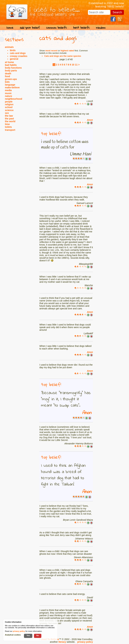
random (101, 28)
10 (73, 65)
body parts (11, 71)
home (10, 28)
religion (9, 104)
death (8, 74)
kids (7, 82)
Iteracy (62, 642)
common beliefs (56, 28)
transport (10, 130)
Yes (28, 635)
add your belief (30, 28)
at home (9, 62)
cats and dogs (18, 53)
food (7, 76)
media (8, 90)
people (9, 102)
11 (76, 65)
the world (10, 121)
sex (7, 113)
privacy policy (85, 642)
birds (13, 50)
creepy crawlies (19, 56)
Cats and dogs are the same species (63, 56)
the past (9, 119)
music (8, 93)
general (14, 59)
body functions (13, 68)
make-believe (12, 87)
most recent (51, 51)
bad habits (11, 65)
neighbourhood (14, 99)
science (9, 110)
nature (9, 96)
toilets (8, 127)
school (9, 107)
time (7, 124)
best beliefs (81, 28)
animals (9, 47)
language (10, 85)
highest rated (67, 51)
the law (9, 116)
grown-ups (11, 79)
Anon (90, 120)
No (38, 635)
